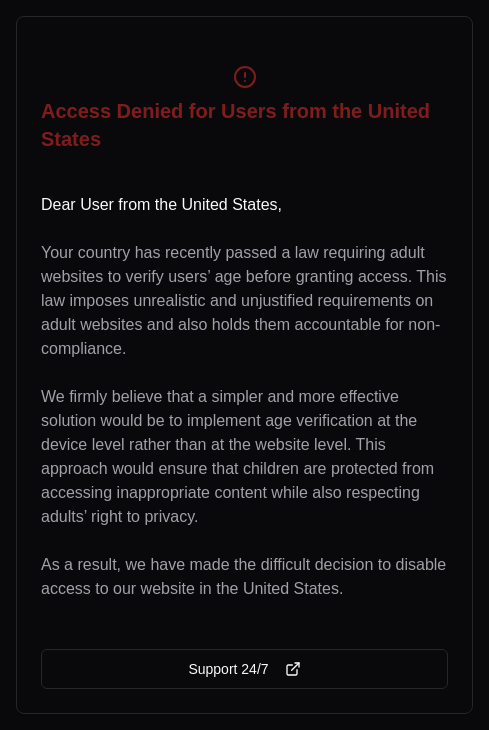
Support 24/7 (244, 669)
